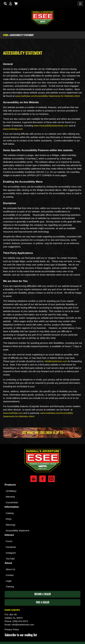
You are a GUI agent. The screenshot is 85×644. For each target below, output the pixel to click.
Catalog (10, 513)
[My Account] (10, 4)
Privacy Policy (12, 629)
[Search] (5, 4)
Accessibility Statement (18, 531)
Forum (9, 541)
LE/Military (11, 491)
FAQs (9, 519)
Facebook (11, 547)
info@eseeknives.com (56, 361)
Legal (9, 581)
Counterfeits (12, 502)
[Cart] (15, 4)
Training (10, 587)
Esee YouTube (33, 479)
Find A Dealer (43, 602)
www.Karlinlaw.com (13, 129)
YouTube (10, 559)
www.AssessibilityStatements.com (51, 126)
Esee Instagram (52, 479)
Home (6, 35)
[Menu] (80, 4)
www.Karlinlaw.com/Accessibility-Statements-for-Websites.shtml (47, 96)
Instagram (11, 553)
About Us (11, 569)
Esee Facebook (42, 479)
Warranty (10, 497)
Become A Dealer (43, 594)
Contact (10, 575)
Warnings (11, 525)
